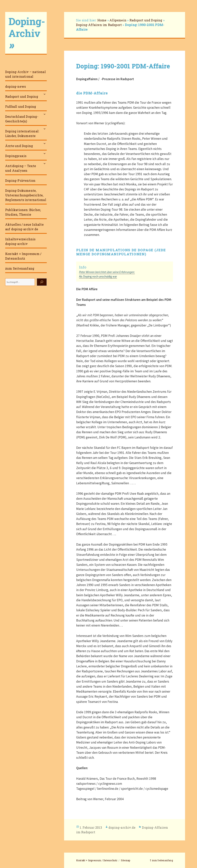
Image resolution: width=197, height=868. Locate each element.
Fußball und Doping (21, 106)
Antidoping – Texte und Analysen (21, 168)
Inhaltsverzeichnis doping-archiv (20, 241)
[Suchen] (42, 282)
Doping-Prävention (20, 180)
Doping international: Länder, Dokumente (22, 133)
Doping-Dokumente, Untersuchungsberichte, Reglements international (26, 195)
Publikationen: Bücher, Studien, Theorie (23, 212)
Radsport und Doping (22, 96)
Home (102, 20)
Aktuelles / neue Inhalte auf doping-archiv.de (24, 227)
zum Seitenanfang (20, 268)
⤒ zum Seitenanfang (161, 860)
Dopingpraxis (16, 156)
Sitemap (125, 860)
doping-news (15, 86)
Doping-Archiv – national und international (25, 74)
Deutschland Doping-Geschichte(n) (22, 119)
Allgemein (118, 20)
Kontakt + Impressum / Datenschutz (23, 256)
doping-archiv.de (122, 827)
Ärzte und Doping (19, 146)
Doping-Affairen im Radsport (99, 25)
